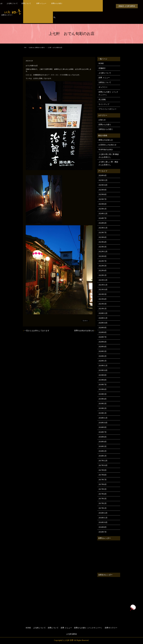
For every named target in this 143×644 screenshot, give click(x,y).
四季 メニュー (80, 6)
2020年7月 (103, 337)
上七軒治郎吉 (71, 634)
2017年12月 (103, 461)
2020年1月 (103, 361)
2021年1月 (103, 309)
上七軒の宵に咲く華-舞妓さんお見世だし (109, 156)
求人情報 (102, 100)
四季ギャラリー (45, 18)
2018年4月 (103, 442)
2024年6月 (103, 223)
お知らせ (38, 6)
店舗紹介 (102, 68)
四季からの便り (95, 6)
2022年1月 (103, 275)
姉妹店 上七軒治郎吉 (127, 6)
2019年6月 (103, 389)
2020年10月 (103, 323)
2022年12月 (103, 252)
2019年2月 (103, 408)
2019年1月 (103, 413)
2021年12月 (103, 280)
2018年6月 (103, 437)
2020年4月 (103, 347)
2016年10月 (103, 522)
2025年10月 (103, 185)
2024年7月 (103, 218)
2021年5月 (103, 294)
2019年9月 (103, 375)
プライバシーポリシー (107, 109)
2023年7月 (103, 233)
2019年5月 (103, 394)
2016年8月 (103, 527)
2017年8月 (103, 475)
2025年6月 (103, 204)
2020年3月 (103, 351)
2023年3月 (103, 247)
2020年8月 (103, 332)
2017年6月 (103, 484)
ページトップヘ (133, 608)
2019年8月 (103, 380)
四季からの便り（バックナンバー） (108, 93)
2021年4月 (103, 299)
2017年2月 (103, 503)
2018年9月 (103, 427)
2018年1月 (103, 456)
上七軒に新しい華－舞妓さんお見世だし (108, 163)
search (54, 18)
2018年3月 (103, 446)
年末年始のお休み (106, 150)
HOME (28, 6)
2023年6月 (103, 237)
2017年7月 (103, 480)
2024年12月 (103, 214)
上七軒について (51, 6)
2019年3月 (103, 404)
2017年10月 (103, 465)
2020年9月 (103, 328)
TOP (25, 48)
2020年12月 (103, 313)
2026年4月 (103, 175)
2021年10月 (103, 290)
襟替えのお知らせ (106, 140)
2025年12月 (103, 180)
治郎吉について (105, 82)
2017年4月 (103, 494)
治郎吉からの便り (31, 18)
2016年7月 (103, 532)
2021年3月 (103, 304)
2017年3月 (103, 499)
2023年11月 (103, 228)
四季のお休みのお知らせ (84, 331)
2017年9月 (103, 470)
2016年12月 (103, 513)
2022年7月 (103, 261)
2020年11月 (103, 318)
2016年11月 (103, 518)
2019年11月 (103, 366)
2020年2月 (103, 356)
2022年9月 (103, 256)
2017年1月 (103, 508)
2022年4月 (103, 271)
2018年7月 (103, 432)
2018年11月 (103, 418)
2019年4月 (103, 399)
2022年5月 (103, 266)
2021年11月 (103, 285)
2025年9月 (103, 190)
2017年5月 (103, 489)
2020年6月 (103, 342)
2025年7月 (103, 199)
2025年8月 (103, 194)
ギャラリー (103, 87)
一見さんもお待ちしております (37, 331)
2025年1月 (103, 209)
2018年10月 (103, 423)
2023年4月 (103, 242)
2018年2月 (103, 451)
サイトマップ (104, 104)
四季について (66, 6)
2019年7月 (103, 385)
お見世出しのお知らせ (107, 145)
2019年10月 (103, 370)
